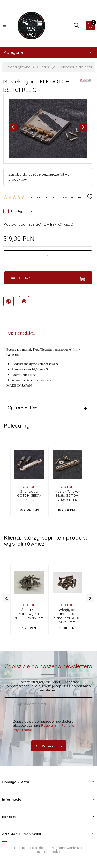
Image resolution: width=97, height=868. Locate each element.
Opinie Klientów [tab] (22, 407)
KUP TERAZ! (48, 278)
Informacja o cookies (27, 848)
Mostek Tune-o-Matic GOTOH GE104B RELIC (67, 495)
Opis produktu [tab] (21, 333)
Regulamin (50, 725)
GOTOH (29, 487)
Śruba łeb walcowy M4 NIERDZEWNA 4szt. (29, 614)
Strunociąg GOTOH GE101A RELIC (29, 495)
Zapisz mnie (49, 746)
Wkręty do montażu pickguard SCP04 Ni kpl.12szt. (67, 616)
